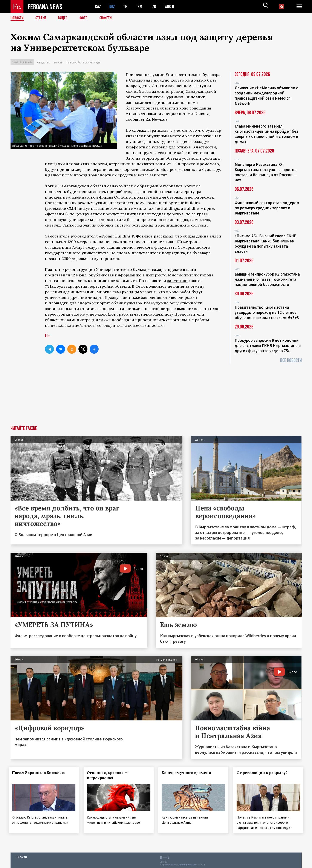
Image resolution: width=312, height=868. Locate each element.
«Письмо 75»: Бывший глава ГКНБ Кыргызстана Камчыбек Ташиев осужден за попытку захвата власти (266, 244)
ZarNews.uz (157, 119)
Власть (58, 62)
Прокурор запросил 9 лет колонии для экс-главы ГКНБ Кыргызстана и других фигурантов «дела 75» (268, 345)
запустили (177, 281)
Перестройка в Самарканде (83, 62)
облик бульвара (127, 303)
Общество (44, 62)
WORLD (171, 7)
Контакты (21, 855)
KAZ (98, 7)
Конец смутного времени (188, 773)
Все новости (291, 360)
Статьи (42, 18)
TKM (140, 7)
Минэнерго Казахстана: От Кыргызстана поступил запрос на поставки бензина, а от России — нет (266, 172)
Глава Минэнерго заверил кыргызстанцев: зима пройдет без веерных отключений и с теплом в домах (266, 134)
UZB (154, 7)
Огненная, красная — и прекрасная (109, 775)
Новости (17, 18)
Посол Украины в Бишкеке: (40, 773)
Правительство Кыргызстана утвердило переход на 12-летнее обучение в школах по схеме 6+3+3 (267, 312)
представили (58, 275)
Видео (64, 18)
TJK (126, 7)
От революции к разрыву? (264, 773)
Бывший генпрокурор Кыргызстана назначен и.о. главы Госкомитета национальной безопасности (267, 279)
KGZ (112, 7)
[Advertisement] (156, 394)
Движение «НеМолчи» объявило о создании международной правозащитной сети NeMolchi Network (267, 96)
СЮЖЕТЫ (108, 18)
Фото (85, 18)
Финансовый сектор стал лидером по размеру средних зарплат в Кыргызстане (267, 208)
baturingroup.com (188, 863)
